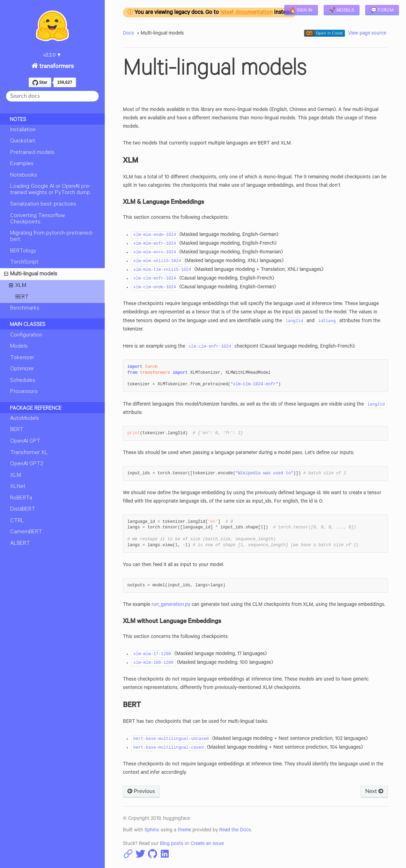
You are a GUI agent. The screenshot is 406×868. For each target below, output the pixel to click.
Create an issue (207, 844)
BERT (22, 297)
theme (184, 831)
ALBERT (20, 544)
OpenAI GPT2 (27, 464)
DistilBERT (23, 510)
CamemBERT (26, 532)
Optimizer (22, 369)
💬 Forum (382, 11)
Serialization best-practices (43, 205)
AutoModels (25, 419)
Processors (24, 392)
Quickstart (23, 141)
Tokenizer (22, 358)
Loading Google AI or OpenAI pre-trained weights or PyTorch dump (51, 190)
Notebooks (24, 176)
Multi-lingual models (31, 275)
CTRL (17, 521)
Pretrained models (32, 153)
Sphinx (152, 831)
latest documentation (246, 13)
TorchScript (24, 262)
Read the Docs (235, 831)
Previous (141, 791)
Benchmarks (25, 309)
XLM (17, 287)
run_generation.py (171, 605)
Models (19, 347)
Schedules (23, 381)
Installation (23, 130)
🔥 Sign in (301, 11)
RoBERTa (21, 498)
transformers (56, 67)
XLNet (18, 487)
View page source (367, 34)
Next (374, 791)
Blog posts (172, 844)
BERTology (23, 251)
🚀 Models (341, 11)
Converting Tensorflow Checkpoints (38, 219)
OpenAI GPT (25, 442)
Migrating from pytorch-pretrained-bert (52, 237)
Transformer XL (29, 453)
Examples (22, 164)
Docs (128, 34)
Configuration (26, 335)
